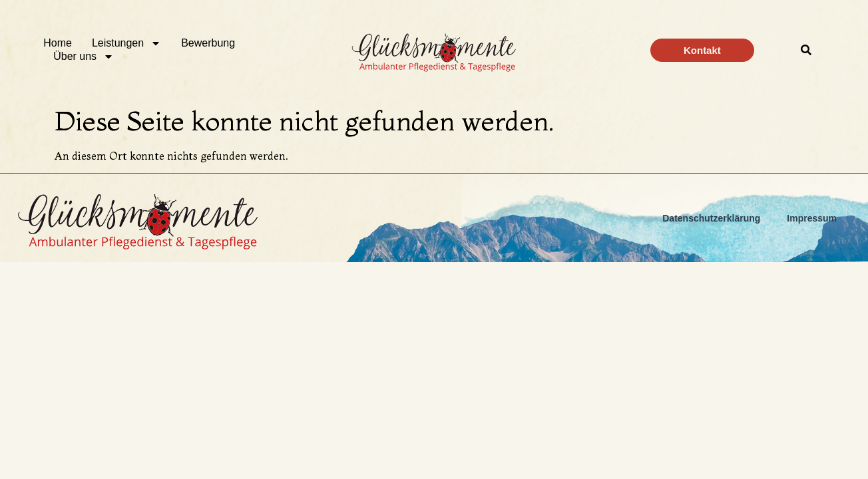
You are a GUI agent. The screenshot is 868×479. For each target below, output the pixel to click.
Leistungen (126, 43)
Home (58, 43)
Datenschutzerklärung (711, 218)
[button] (806, 50)
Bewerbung (208, 43)
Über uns (84, 57)
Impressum (812, 218)
